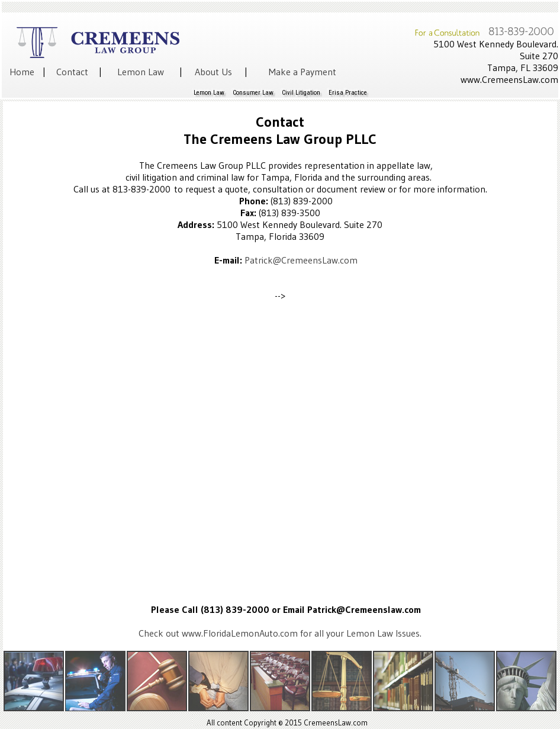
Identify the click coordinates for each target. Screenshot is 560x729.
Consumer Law (253, 93)
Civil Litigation (301, 93)
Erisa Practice (348, 93)
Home (22, 72)
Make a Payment (302, 72)
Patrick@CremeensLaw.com (301, 260)
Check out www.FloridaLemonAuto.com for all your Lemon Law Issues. (280, 633)
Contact (72, 72)
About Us (213, 72)
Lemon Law (141, 72)
